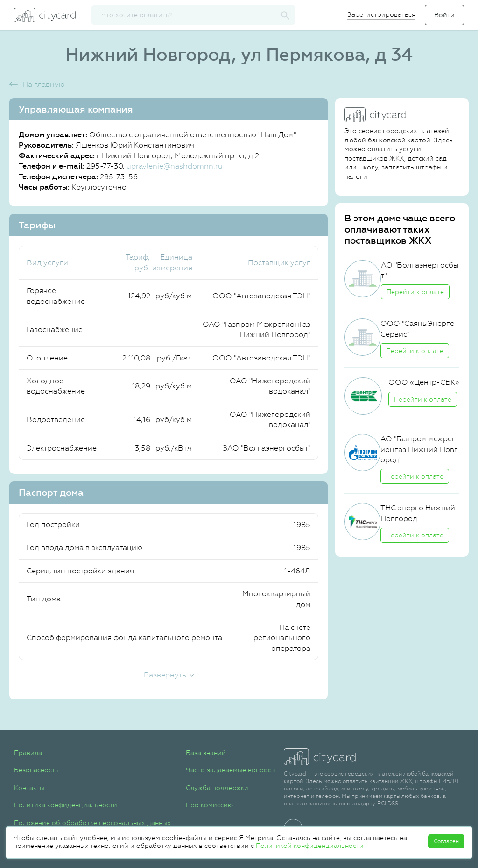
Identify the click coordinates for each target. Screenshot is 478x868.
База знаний (206, 753)
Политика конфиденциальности (66, 805)
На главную (44, 84)
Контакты (29, 788)
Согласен (446, 841)
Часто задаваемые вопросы (231, 770)
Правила (28, 753)
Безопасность (36, 770)
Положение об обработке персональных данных (92, 823)
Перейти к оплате (415, 292)
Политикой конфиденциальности (310, 846)
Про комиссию (209, 805)
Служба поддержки (217, 788)
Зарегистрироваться (381, 14)
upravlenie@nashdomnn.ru (175, 166)
